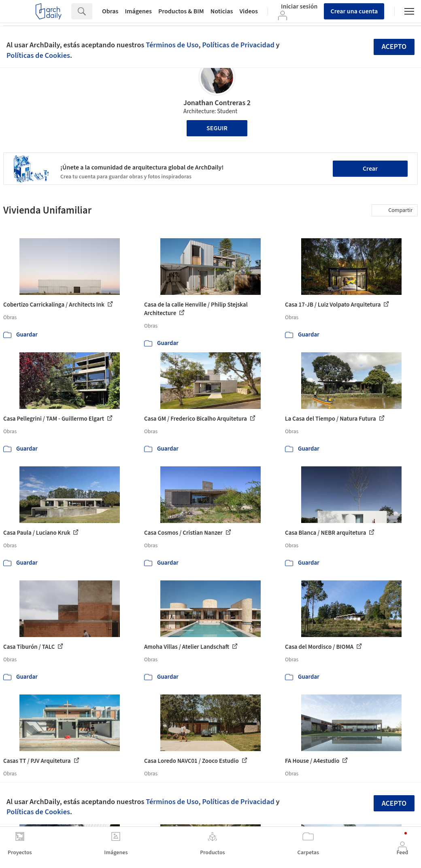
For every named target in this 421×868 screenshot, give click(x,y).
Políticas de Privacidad (238, 45)
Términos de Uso (172, 45)
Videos (249, 11)
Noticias (222, 11)
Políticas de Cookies (38, 55)
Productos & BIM (181, 11)
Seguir (217, 128)
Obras (110, 11)
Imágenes (138, 11)
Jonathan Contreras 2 (217, 103)
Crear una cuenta (354, 11)
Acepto (394, 47)
